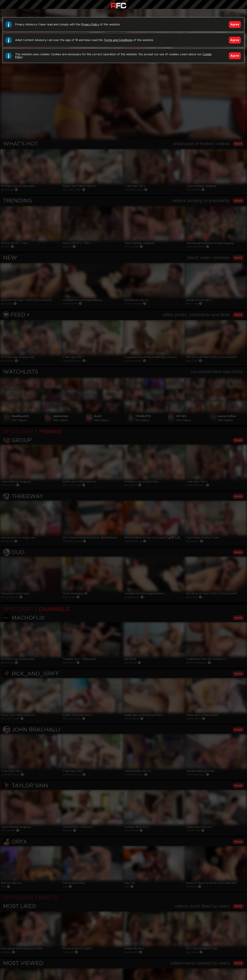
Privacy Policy (90, 25)
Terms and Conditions (118, 40)
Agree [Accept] (235, 25)
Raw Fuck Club (118, 5)
